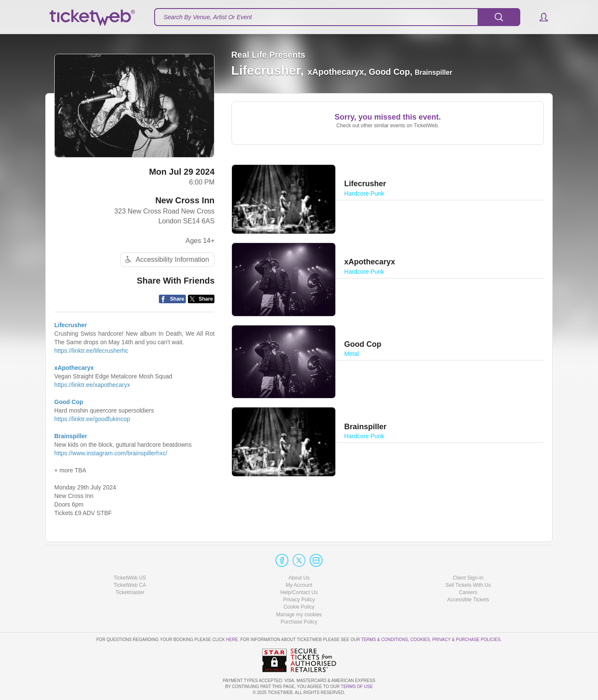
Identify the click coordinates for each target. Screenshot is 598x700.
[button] (540, 17)
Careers (468, 592)
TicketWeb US (130, 578)
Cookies (420, 640)
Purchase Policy (299, 622)
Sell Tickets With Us (468, 585)
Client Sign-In (468, 578)
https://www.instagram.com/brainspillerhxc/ (111, 453)
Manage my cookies (299, 615)
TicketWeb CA (130, 585)
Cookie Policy (299, 607)
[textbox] (337, 17)
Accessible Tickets (468, 600)
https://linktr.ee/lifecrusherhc (91, 351)
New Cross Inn (185, 200)
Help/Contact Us (299, 592)
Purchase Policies (478, 640)
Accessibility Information (166, 259)
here (232, 640)
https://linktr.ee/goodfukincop (92, 419)
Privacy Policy (299, 600)
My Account (299, 585)
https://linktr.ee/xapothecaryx (92, 385)
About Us (299, 578)
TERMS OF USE (357, 687)
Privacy (441, 640)
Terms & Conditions (384, 640)
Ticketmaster (130, 592)
